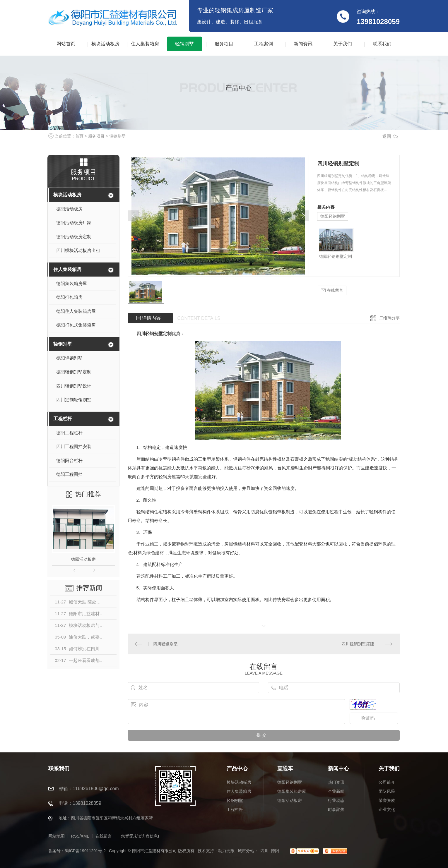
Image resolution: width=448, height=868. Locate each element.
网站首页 (66, 44)
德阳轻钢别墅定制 (336, 256)
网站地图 (57, 836)
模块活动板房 (105, 44)
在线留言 (332, 290)
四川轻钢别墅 (165, 644)
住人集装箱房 (145, 44)
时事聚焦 (336, 809)
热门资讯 (336, 782)
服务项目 (224, 44)
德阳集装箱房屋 (292, 791)
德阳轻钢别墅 (333, 216)
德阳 (275, 851)
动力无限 (226, 851)
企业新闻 (336, 791)
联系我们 (382, 44)
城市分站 (246, 851)
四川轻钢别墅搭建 (358, 644)
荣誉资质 (387, 800)
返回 (390, 136)
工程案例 (264, 44)
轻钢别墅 (184, 44)
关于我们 (343, 44)
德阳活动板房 (83, 559)
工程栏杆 (63, 419)
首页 (79, 136)
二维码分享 (389, 318)
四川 (264, 851)
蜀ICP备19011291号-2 (85, 851)
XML (85, 836)
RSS (75, 836)
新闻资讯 (303, 44)
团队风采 (387, 791)
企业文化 (387, 809)
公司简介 (387, 782)
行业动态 (336, 800)
